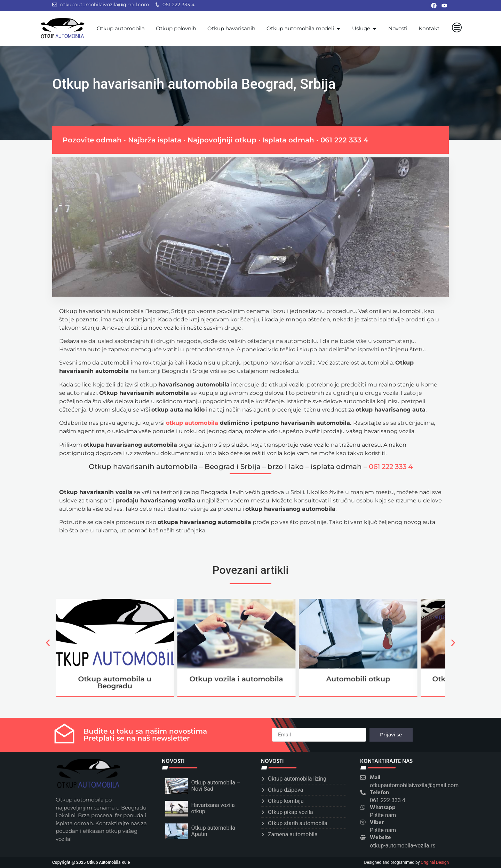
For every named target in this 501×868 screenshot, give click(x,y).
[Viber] (363, 822)
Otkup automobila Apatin (213, 831)
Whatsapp (383, 808)
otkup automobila (192, 423)
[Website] (363, 837)
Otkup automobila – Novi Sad (216, 786)
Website (380, 838)
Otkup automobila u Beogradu (115, 682)
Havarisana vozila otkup (213, 808)
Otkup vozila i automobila (236, 679)
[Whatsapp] (363, 807)
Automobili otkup (358, 679)
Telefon (379, 793)
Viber (377, 823)
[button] (48, 643)
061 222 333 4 (344, 140)
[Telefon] (363, 792)
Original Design (435, 862)
